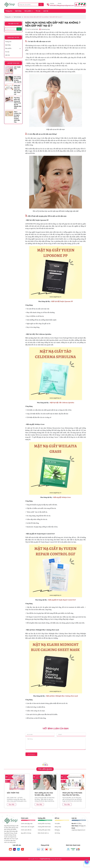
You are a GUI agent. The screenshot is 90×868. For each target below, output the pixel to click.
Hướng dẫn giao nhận (44, 830)
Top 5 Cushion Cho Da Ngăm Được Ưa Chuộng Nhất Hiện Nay (18, 117)
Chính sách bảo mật (27, 824)
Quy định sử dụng (26, 833)
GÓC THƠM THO (17, 68)
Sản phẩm (28, 11)
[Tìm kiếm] (41, 5)
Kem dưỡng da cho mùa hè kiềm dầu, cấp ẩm (18, 79)
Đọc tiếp (12, 804)
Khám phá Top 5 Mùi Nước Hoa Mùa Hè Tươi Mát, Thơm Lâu (18, 90)
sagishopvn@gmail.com (66, 5)
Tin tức (38, 11)
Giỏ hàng (57, 833)
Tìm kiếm (57, 824)
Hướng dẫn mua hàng (44, 824)
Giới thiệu (18, 11)
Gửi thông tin (31, 754)
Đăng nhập (58, 827)
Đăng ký (57, 830)
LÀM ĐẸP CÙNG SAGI (13, 63)
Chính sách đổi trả (26, 830)
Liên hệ (46, 11)
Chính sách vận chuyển (28, 827)
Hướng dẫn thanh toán (44, 827)
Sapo (60, 859)
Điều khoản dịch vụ (43, 833)
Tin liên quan (45, 769)
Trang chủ (9, 11)
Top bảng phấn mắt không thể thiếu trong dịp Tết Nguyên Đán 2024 (18, 103)
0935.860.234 (54, 5)
